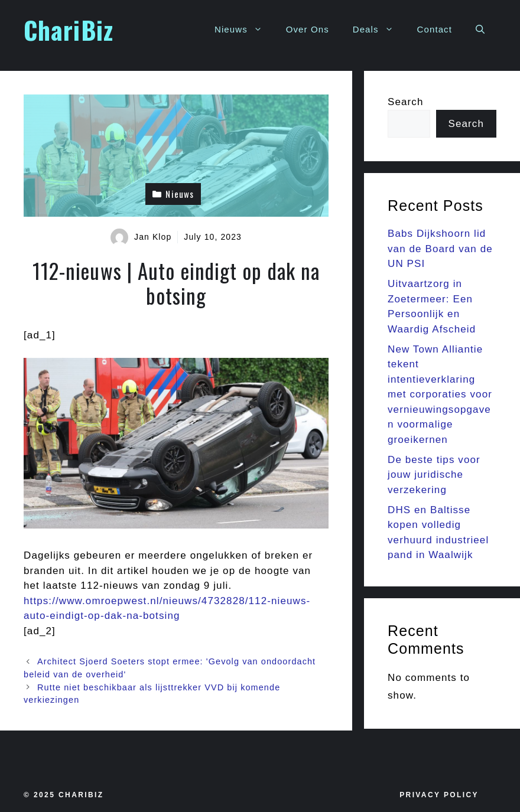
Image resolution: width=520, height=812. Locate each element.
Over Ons (308, 29)
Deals (379, 30)
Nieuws (244, 30)
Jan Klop (153, 237)
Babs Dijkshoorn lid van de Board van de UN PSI (440, 249)
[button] (480, 30)
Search (405, 102)
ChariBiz (69, 30)
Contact (435, 29)
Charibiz (81, 795)
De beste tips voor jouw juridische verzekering (434, 475)
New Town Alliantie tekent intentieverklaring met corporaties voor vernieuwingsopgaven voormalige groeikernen (440, 394)
